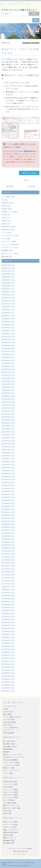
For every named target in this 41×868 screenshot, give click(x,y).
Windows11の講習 (10, 782)
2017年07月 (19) (8, 566)
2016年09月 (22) (8, 596)
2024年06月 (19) (8, 319)
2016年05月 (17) (8, 608)
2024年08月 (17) (8, 313)
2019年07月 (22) (8, 494)
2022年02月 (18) (8, 402)
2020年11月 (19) (8, 447)
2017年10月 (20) (8, 557)
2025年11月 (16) (8, 268)
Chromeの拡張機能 (10, 760)
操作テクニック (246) (10, 253)
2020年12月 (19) (8, 444)
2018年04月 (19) (8, 539)
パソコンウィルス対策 (11, 765)
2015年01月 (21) (8, 655)
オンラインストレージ (11, 770)
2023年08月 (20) (8, 348)
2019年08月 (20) (8, 491)
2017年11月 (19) (8, 554)
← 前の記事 (8, 186)
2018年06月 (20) (8, 533)
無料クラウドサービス (11, 805)
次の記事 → (33, 186)
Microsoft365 (8, 787)
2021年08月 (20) (8, 420)
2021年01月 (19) (8, 441)
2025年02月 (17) (8, 295)
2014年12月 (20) (8, 658)
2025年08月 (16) (8, 277)
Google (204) (7, 209)
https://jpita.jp (22, 851)
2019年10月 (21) (8, 485)
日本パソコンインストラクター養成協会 (20, 862)
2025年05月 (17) (8, 286)
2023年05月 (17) (8, 357)
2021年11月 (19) (8, 411)
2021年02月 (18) (8, 438)
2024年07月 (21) (8, 316)
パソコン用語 (8, 773)
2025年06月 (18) (8, 283)
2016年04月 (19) (8, 611)
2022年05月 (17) (8, 393)
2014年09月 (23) (8, 667)
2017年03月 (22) (8, 578)
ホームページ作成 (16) (10, 244)
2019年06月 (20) (8, 497)
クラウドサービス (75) (10, 236)
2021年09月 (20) (8, 417)
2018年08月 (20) (8, 527)
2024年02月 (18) (8, 331)
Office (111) (6, 221)
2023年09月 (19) (8, 346)
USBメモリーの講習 (11, 795)
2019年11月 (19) (8, 482)
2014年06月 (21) (8, 676)
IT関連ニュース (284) (10, 212)
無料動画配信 (8, 749)
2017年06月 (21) (8, 569)
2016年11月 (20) (8, 590)
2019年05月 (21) (8, 500)
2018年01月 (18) (8, 548)
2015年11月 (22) (8, 625)
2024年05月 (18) (8, 322)
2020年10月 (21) (8, 450)
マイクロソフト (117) (10, 247)
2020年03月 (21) (8, 471)
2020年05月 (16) (8, 465)
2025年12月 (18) (8, 265)
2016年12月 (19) (8, 587)
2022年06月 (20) (8, 390)
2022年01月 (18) (8, 405)
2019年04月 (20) (8, 503)
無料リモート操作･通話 (12, 808)
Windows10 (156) (8, 227)
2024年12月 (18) (8, 301)
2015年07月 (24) (8, 637)
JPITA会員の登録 (10, 722)
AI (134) (5, 200)
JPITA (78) (6, 215)
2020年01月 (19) (8, 477)
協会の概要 (7, 714)
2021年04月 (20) (8, 432)
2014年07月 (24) (8, 673)
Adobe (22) (6, 206)
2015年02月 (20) (8, 652)
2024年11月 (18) (8, 304)
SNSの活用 (7, 811)
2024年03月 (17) (8, 328)
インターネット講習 (11, 784)
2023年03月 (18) (8, 363)
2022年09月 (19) (8, 381)
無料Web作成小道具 (11, 832)
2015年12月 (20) (8, 622)
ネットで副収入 (9, 800)
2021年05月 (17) (8, 429)
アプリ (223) (6, 233)
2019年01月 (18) (8, 512)
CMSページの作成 (10, 827)
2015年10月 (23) (8, 628)
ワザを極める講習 (10, 803)
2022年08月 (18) (8, 384)
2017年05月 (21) (8, 572)
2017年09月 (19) (8, 560)
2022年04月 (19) (8, 396)
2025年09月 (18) (8, 274)
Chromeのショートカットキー (14, 757)
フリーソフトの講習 (11, 789)
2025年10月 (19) (8, 271)
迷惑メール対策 (9, 768)
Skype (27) (6, 224)
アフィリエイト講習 (11, 798)
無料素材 (6, 752)
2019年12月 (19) (8, 479)
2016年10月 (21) (8, 593)
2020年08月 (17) (8, 456)
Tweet (26, 180)
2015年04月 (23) (8, 646)
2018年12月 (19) (8, 515)
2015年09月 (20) (8, 631)
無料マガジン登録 (29, 173)
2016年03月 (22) (8, 614)
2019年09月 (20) (8, 488)
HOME (6, 709)
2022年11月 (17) (8, 375)
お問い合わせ (8, 725)
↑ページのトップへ (10, 706)
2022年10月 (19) (8, 378)
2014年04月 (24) (8, 682)
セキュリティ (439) (9, 242)
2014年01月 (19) (8, 691)
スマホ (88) (6, 239)
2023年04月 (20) (8, 360)
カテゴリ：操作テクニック (31, 43)
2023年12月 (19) (8, 337)
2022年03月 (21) (8, 399)
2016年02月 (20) (8, 617)
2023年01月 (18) (8, 369)
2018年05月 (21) (8, 536)
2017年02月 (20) (8, 581)
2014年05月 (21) (8, 679)
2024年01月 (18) (8, 334)
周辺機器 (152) (7, 250)
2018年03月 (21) (8, 542)
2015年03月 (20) (8, 649)
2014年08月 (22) (8, 670)
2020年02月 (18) (8, 474)
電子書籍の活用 (9, 843)
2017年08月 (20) (8, 563)
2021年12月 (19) (8, 408)
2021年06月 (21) (8, 426)
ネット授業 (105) (8, 197)
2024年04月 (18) (8, 325)
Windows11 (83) (8, 230)
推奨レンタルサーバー (11, 830)
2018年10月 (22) (8, 521)
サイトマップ (8, 730)
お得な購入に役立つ (11, 747)
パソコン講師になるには (12, 717)
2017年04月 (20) (8, 575)
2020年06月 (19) (8, 462)
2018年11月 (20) (8, 518)
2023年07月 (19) (8, 351)
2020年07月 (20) (8, 459)
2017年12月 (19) (8, 551)
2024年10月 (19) (8, 307)
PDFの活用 (7, 813)
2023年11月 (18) (8, 339)
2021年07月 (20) (8, 423)
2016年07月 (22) (8, 602)
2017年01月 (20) (8, 584)
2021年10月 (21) (8, 414)
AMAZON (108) (8, 203)
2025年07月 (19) (8, 280)
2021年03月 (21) (8, 435)
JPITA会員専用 (9, 733)
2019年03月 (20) (8, 506)
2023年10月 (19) (8, 342)
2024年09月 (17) (8, 310)
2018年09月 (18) (8, 524)
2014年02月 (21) (8, 688)
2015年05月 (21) (8, 643)
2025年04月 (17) (8, 289)
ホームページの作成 (11, 824)
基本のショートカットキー (13, 755)
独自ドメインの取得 (11, 822)
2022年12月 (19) (8, 372)
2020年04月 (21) (8, 468)
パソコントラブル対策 (11, 763)
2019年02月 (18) (8, 509)
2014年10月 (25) (8, 664)
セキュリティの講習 (11, 792)
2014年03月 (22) (8, 685)
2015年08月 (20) (8, 634)
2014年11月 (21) (8, 661)
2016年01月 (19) (8, 619)
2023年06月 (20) (8, 354)
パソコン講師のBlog (11, 728)
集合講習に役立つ (10, 744)
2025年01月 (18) (8, 298)
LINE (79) (5, 218)
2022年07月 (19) (8, 387)
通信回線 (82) (7, 256)
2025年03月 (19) (8, 292)
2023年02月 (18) (8, 366)
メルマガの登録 (9, 720)
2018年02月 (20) (8, 545)
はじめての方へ (9, 712)
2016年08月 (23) (8, 599)
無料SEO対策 (8, 835)
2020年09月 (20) (8, 453)
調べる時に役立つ (10, 741)
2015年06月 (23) (8, 640)
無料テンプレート (10, 838)
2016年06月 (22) (8, 605)
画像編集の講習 (9, 840)
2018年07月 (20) (8, 530)
